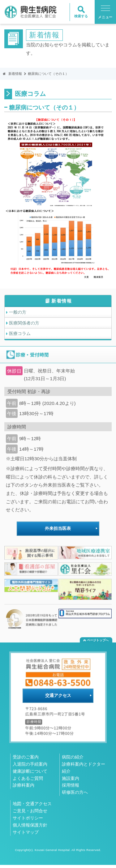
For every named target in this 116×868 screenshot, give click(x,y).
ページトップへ (98, 643)
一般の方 (19, 313)
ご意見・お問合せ (30, 814)
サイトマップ (26, 835)
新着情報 (16, 74)
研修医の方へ (75, 795)
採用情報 (71, 788)
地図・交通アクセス (32, 807)
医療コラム (21, 336)
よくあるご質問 (28, 781)
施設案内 (71, 781)
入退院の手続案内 (30, 767)
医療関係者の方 (26, 325)
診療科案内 (24, 788)
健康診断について (30, 774)
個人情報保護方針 (30, 828)
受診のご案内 (26, 760)
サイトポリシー (28, 821)
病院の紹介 (73, 760)
